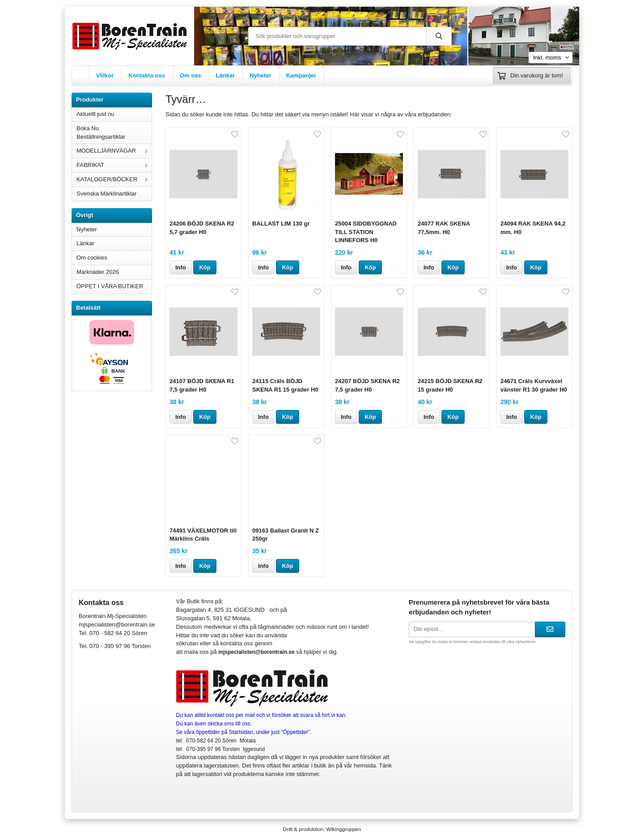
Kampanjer (301, 75)
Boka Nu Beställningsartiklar (101, 132)
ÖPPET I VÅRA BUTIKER (110, 286)
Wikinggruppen (343, 829)
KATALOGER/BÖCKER (114, 179)
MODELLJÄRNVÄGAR (114, 151)
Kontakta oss (147, 75)
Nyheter (260, 75)
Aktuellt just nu (95, 114)
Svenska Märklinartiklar (106, 194)
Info (181, 267)
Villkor (105, 75)
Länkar (226, 75)
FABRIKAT (114, 165)
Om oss (191, 75)
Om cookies (92, 258)
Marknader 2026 (98, 272)
